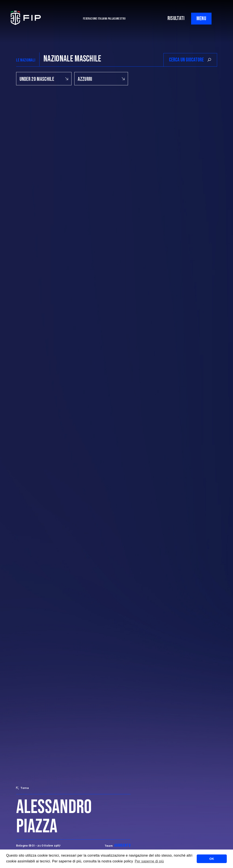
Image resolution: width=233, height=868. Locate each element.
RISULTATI (176, 18)
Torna (23, 788)
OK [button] (212, 859)
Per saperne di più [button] (149, 861)
